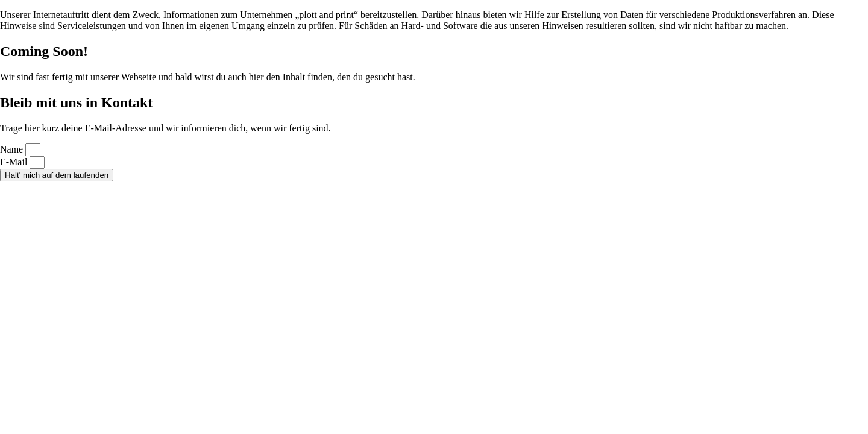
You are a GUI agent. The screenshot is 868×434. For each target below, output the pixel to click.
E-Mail (15, 162)
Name (13, 149)
